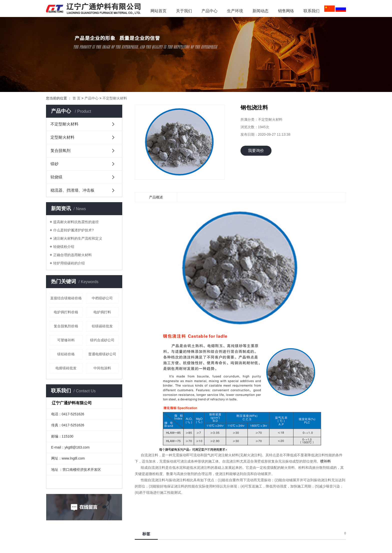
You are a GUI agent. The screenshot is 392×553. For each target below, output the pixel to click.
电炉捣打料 (102, 312)
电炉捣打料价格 (66, 312)
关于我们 (184, 11)
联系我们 (311, 11)
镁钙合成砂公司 (102, 340)
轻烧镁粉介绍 (64, 247)
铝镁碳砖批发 (102, 326)
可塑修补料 (66, 340)
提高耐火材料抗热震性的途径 (76, 222)
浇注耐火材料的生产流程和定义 (78, 238)
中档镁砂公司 (102, 298)
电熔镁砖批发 (66, 368)
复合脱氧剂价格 (66, 326)
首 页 (76, 98)
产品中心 (209, 11)
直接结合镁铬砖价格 (66, 298)
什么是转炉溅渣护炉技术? (73, 230)
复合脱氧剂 (60, 151)
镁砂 (54, 164)
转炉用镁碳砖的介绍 (69, 263)
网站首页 (158, 11)
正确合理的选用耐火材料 (72, 255)
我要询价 (256, 151)
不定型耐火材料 (115, 98)
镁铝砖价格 (66, 354)
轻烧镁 (56, 177)
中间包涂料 (102, 368)
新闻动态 (262, 11)
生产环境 (235, 11)
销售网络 (286, 11)
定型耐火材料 (62, 137)
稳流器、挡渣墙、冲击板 (72, 190)
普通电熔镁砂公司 (102, 354)
